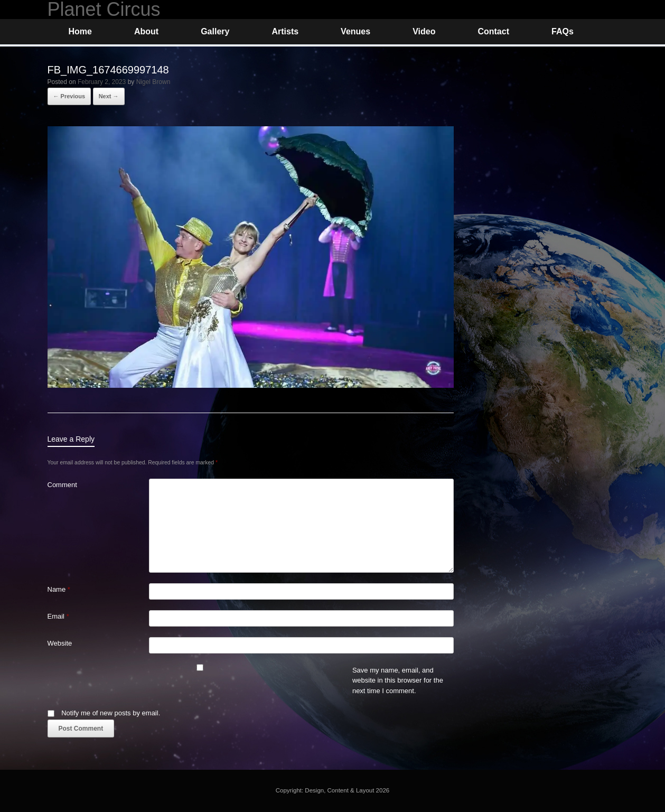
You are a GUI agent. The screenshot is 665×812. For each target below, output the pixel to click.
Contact (493, 31)
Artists (285, 31)
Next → (109, 96)
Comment (62, 485)
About (146, 31)
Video (424, 31)
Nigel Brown (153, 82)
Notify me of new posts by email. (111, 713)
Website (60, 643)
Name (59, 589)
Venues (355, 31)
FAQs (563, 31)
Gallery (215, 31)
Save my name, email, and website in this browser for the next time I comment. (398, 680)
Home (80, 31)
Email (58, 616)
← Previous (69, 96)
